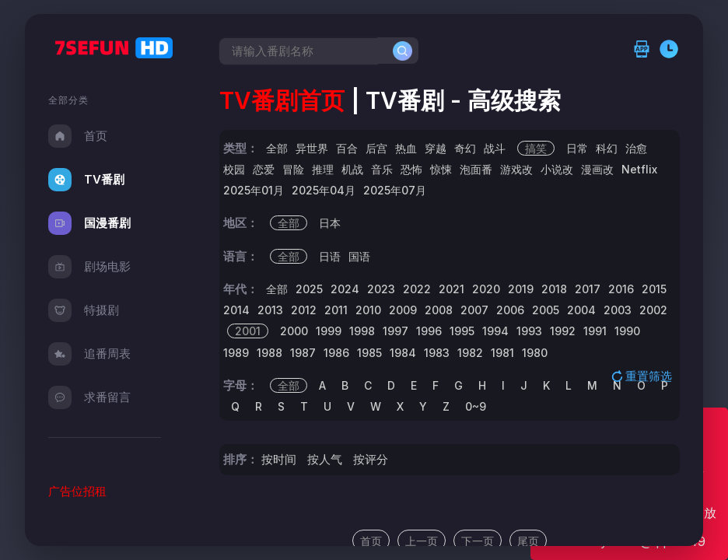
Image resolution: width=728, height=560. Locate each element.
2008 (439, 310)
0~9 (476, 406)
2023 (381, 289)
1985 (369, 353)
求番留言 (89, 397)
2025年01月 (254, 190)
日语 (330, 256)
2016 (621, 289)
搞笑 (536, 148)
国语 (359, 256)
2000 (294, 331)
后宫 (376, 148)
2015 (654, 289)
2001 (248, 331)
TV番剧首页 (282, 100)
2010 (368, 310)
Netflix (639, 169)
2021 (451, 289)
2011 (336, 310)
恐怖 (411, 169)
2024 (345, 289)
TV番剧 (86, 180)
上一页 (422, 541)
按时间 (279, 459)
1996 (429, 331)
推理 (323, 169)
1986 (336, 353)
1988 (269, 353)
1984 (403, 353)
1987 (303, 353)
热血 (406, 148)
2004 (581, 310)
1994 (495, 331)
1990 (627, 331)
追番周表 (89, 354)
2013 (270, 310)
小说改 (557, 169)
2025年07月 (395, 190)
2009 (403, 310)
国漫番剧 (89, 223)
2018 (554, 289)
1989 (236, 353)
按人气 (325, 459)
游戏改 (516, 169)
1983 (437, 353)
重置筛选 (643, 376)
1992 (563, 331)
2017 (588, 289)
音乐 (382, 169)
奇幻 (465, 148)
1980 (535, 353)
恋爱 (264, 169)
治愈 (636, 148)
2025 (309, 289)
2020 (486, 289)
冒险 (293, 169)
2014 (236, 310)
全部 (277, 148)
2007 (474, 310)
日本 (330, 223)
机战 (352, 169)
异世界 (312, 148)
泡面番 (476, 169)
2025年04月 (324, 190)
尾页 (528, 541)
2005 (546, 310)
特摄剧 (84, 310)
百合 (347, 148)
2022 (417, 289)
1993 (529, 331)
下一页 (478, 541)
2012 (304, 310)
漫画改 (597, 169)
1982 (470, 353)
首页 (78, 136)
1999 (329, 331)
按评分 (371, 459)
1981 (502, 353)
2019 (521, 289)
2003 (618, 310)
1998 (362, 331)
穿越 (436, 148)
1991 (595, 331)
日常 (577, 148)
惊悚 (441, 169)
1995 (462, 331)
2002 (653, 310)
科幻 (607, 148)
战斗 (495, 148)
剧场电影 (89, 267)
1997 (395, 331)
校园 (234, 169)
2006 (510, 310)
